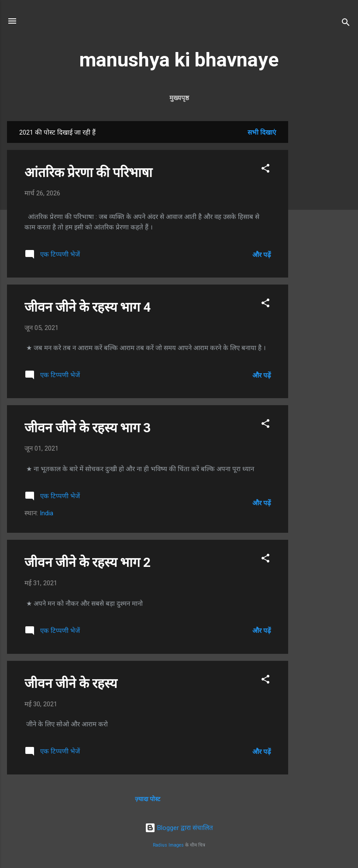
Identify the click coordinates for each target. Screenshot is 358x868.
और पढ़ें (262, 255)
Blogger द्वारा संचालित (179, 828)
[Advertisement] (323, 252)
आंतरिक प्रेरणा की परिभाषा (88, 172)
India (46, 513)
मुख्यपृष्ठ (179, 98)
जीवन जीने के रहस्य (71, 683)
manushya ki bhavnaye (179, 60)
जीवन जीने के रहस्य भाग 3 (88, 428)
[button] (265, 170)
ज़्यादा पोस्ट (148, 799)
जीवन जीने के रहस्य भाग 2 (88, 562)
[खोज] (346, 24)
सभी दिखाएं (262, 132)
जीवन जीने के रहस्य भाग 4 (88, 307)
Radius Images (168, 845)
